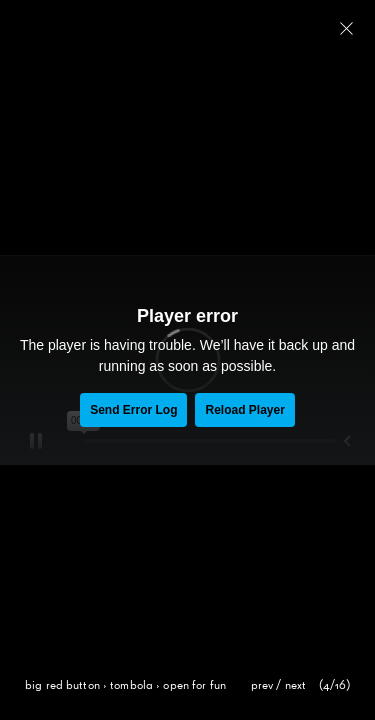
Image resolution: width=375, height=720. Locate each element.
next (296, 686)
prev (262, 686)
